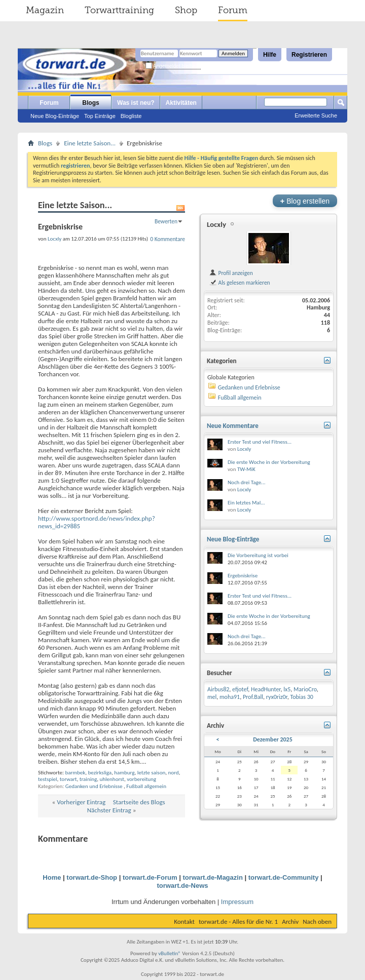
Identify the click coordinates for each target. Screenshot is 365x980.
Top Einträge (100, 116)
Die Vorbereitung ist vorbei (258, 555)
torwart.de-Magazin (212, 877)
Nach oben (317, 922)
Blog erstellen (305, 201)
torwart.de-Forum (150, 877)
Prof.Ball (253, 697)
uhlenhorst (112, 779)
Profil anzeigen (231, 273)
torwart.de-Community (284, 877)
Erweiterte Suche (316, 115)
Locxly (216, 224)
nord (174, 773)
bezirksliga (100, 773)
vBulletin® (170, 953)
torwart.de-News (182, 886)
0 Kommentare (168, 239)
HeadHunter (266, 689)
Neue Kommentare (233, 426)
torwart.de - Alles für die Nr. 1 (238, 922)
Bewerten (166, 221)
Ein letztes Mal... (246, 503)
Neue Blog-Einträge (55, 116)
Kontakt (184, 922)
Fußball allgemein (146, 786)
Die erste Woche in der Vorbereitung (269, 462)
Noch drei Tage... (246, 482)
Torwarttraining (119, 10)
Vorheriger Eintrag (81, 802)
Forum (233, 10)
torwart (68, 779)
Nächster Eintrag (109, 810)
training (88, 779)
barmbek (75, 773)
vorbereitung (141, 779)
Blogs (90, 103)
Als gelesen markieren (240, 283)
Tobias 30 (302, 697)
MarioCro (305, 689)
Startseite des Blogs (139, 802)
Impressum (237, 902)
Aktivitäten (181, 103)
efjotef (240, 689)
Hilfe (270, 55)
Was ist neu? (136, 103)
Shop (186, 10)
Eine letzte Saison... (90, 143)
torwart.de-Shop (92, 877)
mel (212, 697)
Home (52, 877)
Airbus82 (218, 689)
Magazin (45, 10)
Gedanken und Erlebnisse (94, 786)
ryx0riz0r (277, 697)
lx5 (287, 689)
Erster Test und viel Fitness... (260, 442)
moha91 (230, 697)
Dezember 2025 (273, 739)
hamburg (124, 773)
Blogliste (131, 116)
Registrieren (309, 55)
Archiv (290, 922)
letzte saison (151, 773)
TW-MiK (246, 469)
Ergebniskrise (243, 576)
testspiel (48, 779)
